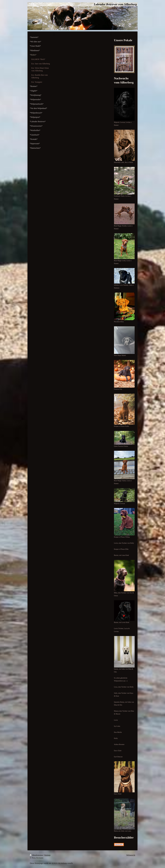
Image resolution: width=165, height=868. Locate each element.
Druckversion (37, 855)
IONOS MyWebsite (59, 863)
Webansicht (131, 855)
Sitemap (47, 855)
